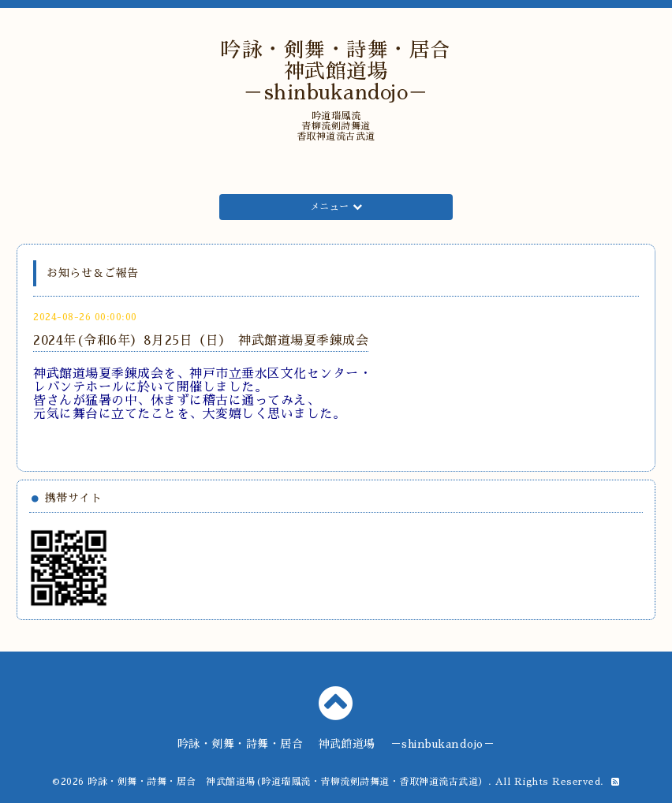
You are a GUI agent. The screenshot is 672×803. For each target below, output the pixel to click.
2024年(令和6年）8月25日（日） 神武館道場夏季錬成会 (201, 341)
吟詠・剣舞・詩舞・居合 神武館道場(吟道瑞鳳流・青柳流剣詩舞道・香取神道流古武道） (288, 782)
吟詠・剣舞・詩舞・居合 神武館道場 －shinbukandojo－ (346, 71)
